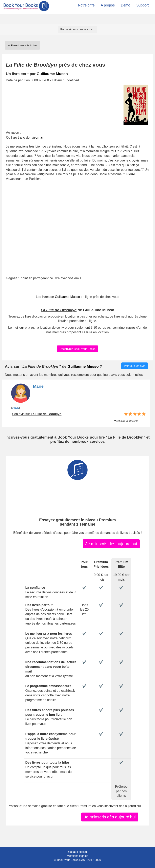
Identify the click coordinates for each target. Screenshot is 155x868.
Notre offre (86, 5)
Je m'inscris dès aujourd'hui (111, 544)
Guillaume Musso (52, 74)
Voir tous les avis (135, 366)
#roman (38, 137)
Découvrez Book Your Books (77, 349)
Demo (125, 5)
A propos (108, 5)
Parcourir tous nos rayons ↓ (77, 29)
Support (142, 5)
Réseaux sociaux (78, 852)
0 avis (15, 408)
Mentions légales (77, 856)
